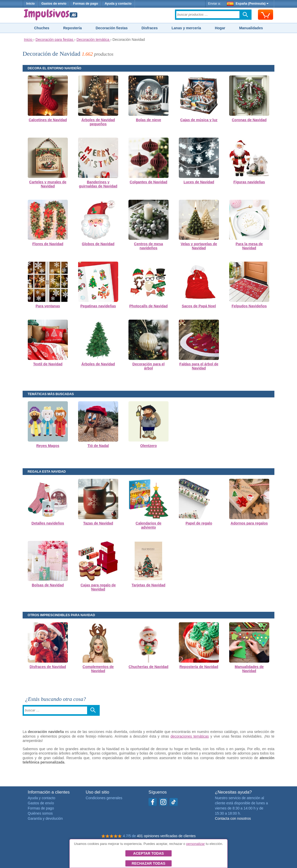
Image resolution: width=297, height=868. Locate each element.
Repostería (72, 28)
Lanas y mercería (186, 28)
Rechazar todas (148, 863)
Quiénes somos (40, 813)
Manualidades (251, 28)
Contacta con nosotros (233, 818)
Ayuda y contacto (118, 4)
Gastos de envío (54, 4)
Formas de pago (85, 4)
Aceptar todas (148, 853)
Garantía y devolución (45, 818)
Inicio (30, 4)
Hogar (220, 28)
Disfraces (150, 28)
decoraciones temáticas (190, 736)
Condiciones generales (104, 798)
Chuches (42, 28)
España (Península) (248, 4)
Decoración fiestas (112, 28)
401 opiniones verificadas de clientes (166, 836)
